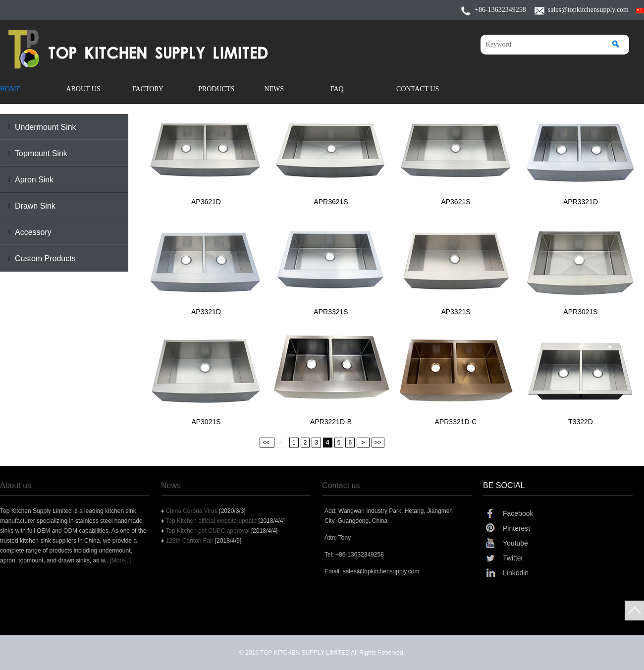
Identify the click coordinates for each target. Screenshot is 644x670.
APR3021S (580, 312)
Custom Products (45, 258)
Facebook (518, 513)
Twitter (513, 558)
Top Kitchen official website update (212, 521)
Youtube (515, 543)
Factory (148, 89)
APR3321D (581, 202)
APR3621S (331, 202)
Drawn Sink (35, 206)
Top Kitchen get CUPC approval (208, 531)
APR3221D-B (331, 422)
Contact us (341, 485)
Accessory (33, 232)
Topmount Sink (41, 153)
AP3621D (206, 202)
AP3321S (456, 312)
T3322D (581, 422)
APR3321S (331, 312)
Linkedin (516, 573)
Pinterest (516, 528)
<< (267, 443)
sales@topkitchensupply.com (588, 10)
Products (216, 89)
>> (378, 443)
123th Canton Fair (190, 541)
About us (16, 485)
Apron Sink (34, 180)
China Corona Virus (192, 511)
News (274, 89)
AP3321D (206, 312)
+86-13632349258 (500, 10)
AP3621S (456, 202)
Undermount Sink (46, 127)
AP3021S (206, 422)
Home (10, 89)
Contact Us (418, 89)
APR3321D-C (456, 422)
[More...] (120, 560)
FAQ (337, 89)
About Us (83, 89)
